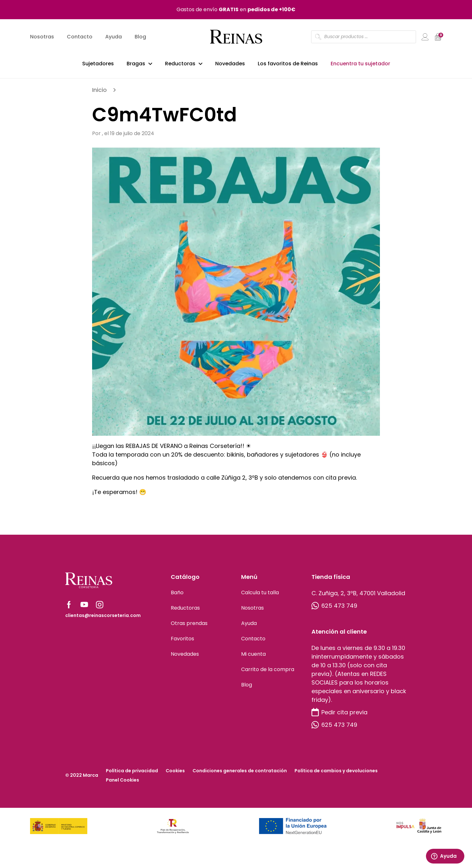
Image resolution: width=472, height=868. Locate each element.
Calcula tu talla (260, 596)
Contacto (80, 37)
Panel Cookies (122, 783)
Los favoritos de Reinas (288, 64)
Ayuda (114, 37)
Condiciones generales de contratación (240, 774)
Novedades (230, 64)
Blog (140, 37)
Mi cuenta (253, 657)
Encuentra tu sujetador (360, 64)
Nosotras (42, 37)
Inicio (99, 93)
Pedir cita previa (339, 715)
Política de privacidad (132, 774)
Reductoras (180, 64)
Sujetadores (98, 64)
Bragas (136, 64)
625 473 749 (334, 609)
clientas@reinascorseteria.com (103, 619)
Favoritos (182, 642)
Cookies (175, 774)
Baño (177, 596)
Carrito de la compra (268, 673)
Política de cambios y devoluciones (336, 774)
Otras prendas (189, 626)
